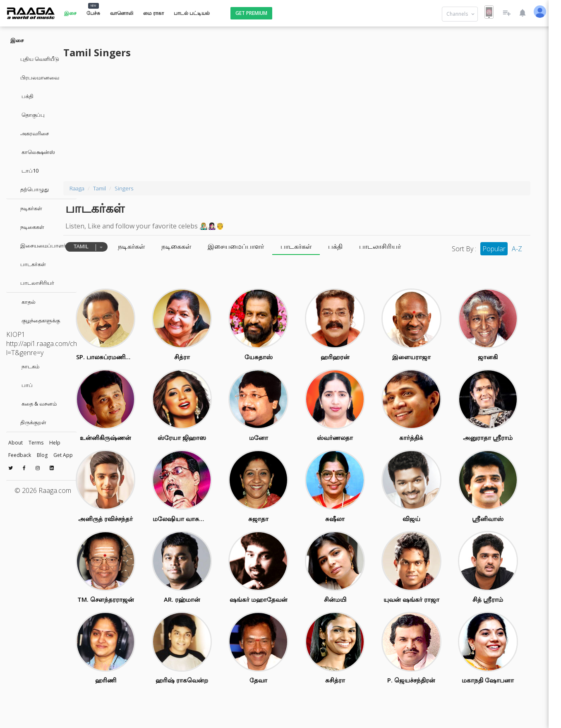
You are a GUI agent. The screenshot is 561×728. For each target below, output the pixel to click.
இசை (70, 13)
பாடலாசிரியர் (32, 283)
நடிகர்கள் (26, 208)
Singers (171, 188)
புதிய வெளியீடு (35, 59)
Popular (490, 249)
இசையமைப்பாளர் (38, 245)
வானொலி (122, 13)
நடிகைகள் (27, 227)
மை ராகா (153, 13)
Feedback (20, 455)
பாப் (22, 385)
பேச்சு (93, 13)
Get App (63, 455)
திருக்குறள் (28, 422)
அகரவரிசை (30, 133)
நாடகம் (25, 366)
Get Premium (251, 13)
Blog (42, 455)
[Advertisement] (319, 119)
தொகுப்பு (28, 115)
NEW (93, 6)
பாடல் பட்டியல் (192, 13)
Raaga (125, 188)
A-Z (513, 249)
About (16, 443)
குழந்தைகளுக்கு (35, 320)
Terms (36, 443)
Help (55, 443)
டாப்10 (24, 171)
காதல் (23, 302)
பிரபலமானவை (35, 77)
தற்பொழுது (30, 189)
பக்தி (22, 96)
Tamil (147, 188)
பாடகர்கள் (28, 264)
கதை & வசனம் (34, 404)
